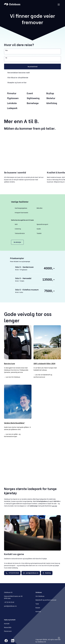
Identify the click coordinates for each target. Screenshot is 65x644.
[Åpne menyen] (59, 5)
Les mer (54, 506)
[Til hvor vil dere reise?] (32, 59)
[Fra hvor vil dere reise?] (32, 52)
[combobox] (32, 52)
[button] (32, 67)
